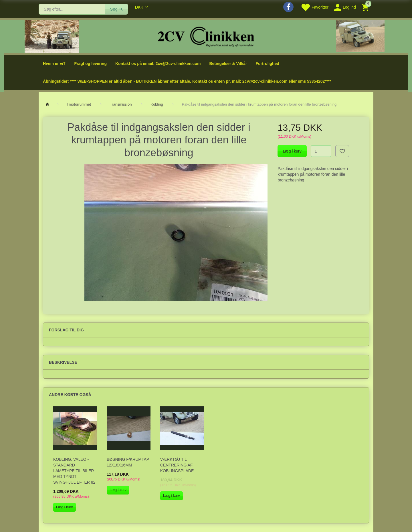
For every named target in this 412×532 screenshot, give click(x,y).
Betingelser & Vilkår (228, 64)
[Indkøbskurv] (366, 7)
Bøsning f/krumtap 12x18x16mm (128, 462)
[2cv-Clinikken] (206, 36)
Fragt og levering (90, 64)
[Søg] (117, 9)
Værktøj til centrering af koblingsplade (177, 465)
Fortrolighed (267, 64)
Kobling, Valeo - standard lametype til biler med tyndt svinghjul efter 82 (74, 471)
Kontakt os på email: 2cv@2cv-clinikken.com (158, 64)
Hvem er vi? (54, 64)
